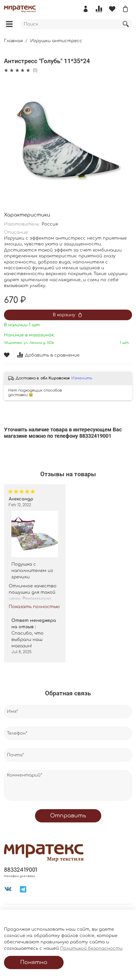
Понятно (34, 962)
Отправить (68, 816)
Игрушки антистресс (56, 41)
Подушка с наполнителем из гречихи (32, 571)
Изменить (82, 378)
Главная (13, 41)
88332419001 (21, 870)
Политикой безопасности (91, 948)
